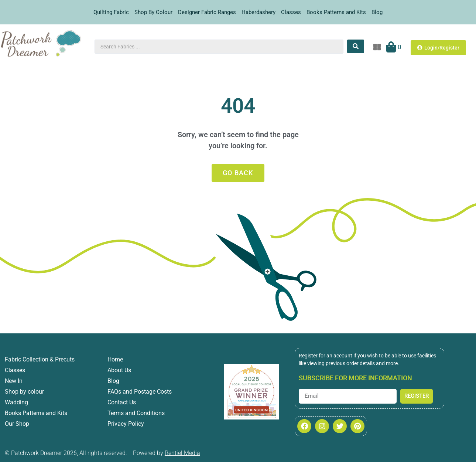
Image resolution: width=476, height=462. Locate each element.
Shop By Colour (153, 12)
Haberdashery (258, 12)
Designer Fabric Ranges (207, 12)
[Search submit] (356, 46)
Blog (377, 12)
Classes (291, 12)
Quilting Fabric (111, 12)
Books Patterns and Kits (336, 12)
